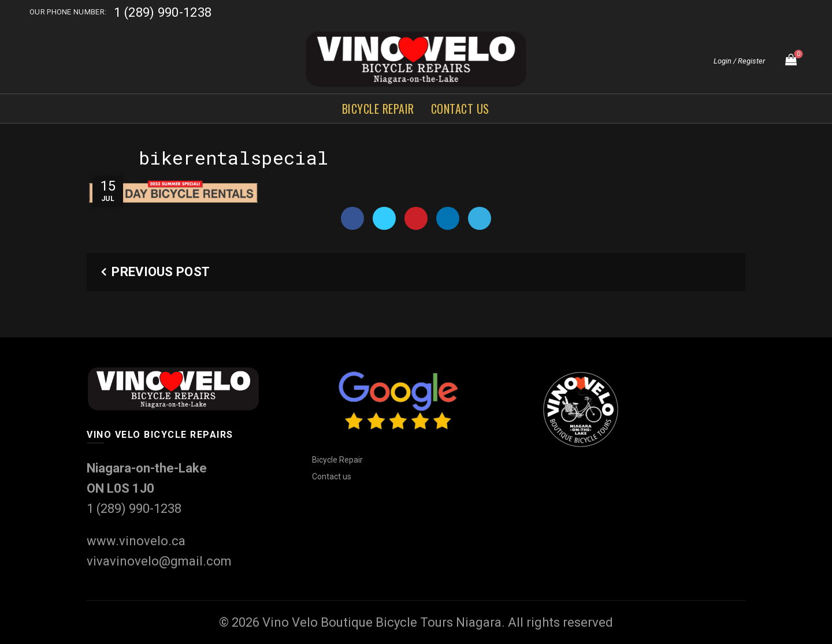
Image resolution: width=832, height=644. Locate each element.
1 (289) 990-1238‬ (163, 12)
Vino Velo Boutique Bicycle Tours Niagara (382, 622)
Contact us (460, 109)
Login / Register (739, 61)
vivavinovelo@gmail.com (159, 561)
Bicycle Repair (378, 109)
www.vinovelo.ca (136, 541)
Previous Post (161, 272)
